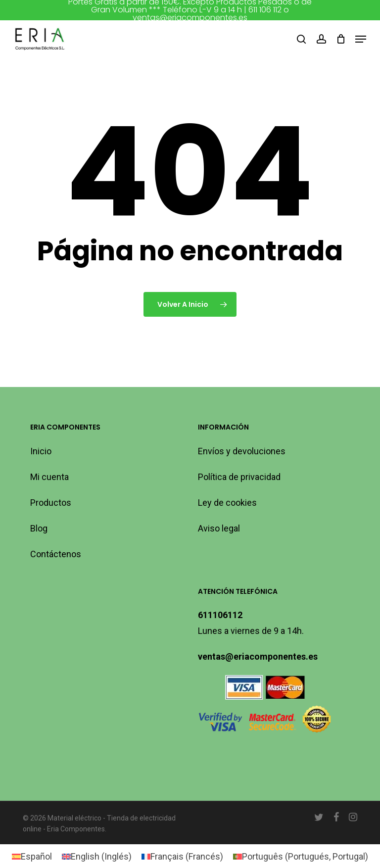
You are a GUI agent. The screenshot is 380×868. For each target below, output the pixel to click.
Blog (39, 528)
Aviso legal (219, 528)
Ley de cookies (227, 503)
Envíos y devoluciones (242, 451)
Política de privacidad (239, 477)
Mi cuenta (49, 477)
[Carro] (341, 39)
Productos (51, 503)
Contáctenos (56, 554)
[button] (361, 39)
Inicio (41, 451)
